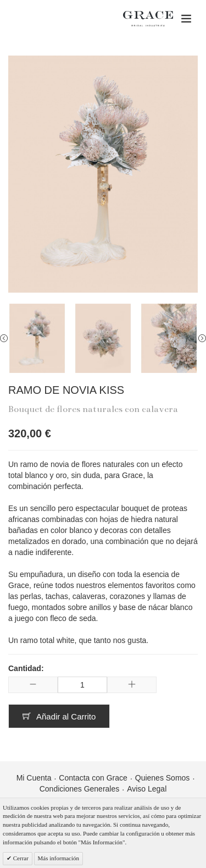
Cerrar (20, 858)
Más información (59, 858)
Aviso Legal (147, 789)
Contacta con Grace (93, 778)
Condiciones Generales (80, 789)
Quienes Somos (163, 778)
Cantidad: (26, 668)
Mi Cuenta (34, 778)
